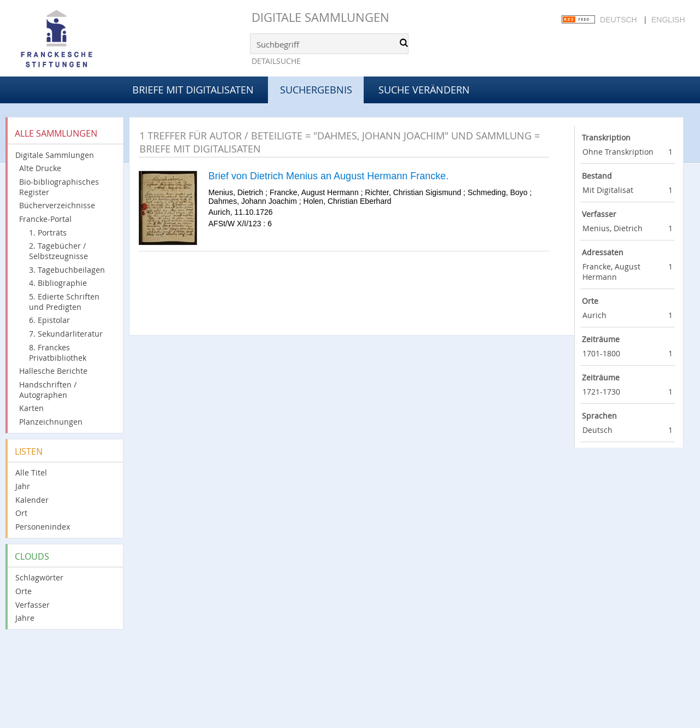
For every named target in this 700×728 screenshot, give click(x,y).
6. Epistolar (49, 320)
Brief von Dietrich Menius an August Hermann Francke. (328, 176)
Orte (24, 591)
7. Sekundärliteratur (66, 334)
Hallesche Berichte (53, 371)
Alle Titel (31, 472)
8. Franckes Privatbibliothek (58, 353)
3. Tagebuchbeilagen (67, 270)
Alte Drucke (40, 168)
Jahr (23, 486)
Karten (31, 408)
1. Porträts (48, 233)
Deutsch (619, 20)
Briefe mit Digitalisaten (193, 90)
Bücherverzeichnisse (57, 205)
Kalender (32, 500)
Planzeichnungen (51, 422)
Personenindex (43, 527)
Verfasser (33, 605)
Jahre (25, 618)
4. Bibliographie (58, 283)
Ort (21, 513)
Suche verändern (424, 90)
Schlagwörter (39, 577)
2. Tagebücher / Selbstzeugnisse (59, 251)
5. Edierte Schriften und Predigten (64, 302)
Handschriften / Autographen (48, 390)
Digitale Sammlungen (320, 17)
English (668, 20)
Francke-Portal (45, 219)
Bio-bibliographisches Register (59, 187)
